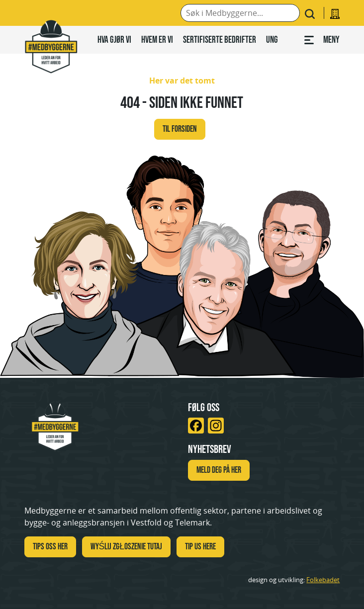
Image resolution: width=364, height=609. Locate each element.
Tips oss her (50, 546)
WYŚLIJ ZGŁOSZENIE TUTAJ (127, 546)
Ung (272, 39)
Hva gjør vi (114, 39)
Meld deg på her (219, 470)
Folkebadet (323, 580)
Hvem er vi (157, 39)
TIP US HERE (200, 546)
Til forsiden (180, 129)
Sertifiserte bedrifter (220, 39)
